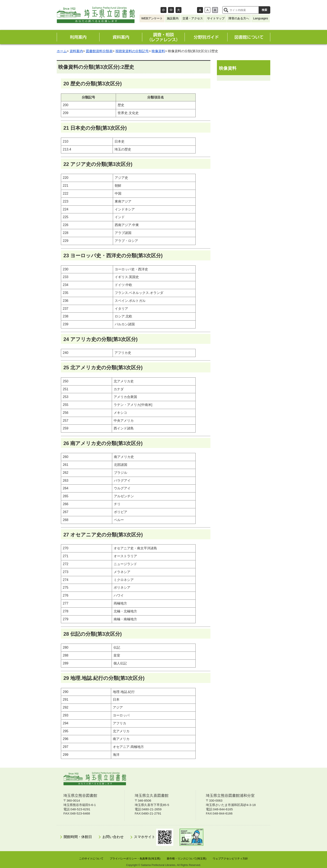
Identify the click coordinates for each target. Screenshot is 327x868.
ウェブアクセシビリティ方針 (230, 859)
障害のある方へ (239, 18)
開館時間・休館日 (78, 837)
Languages (261, 18)
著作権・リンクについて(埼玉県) (187, 859)
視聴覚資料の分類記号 (132, 51)
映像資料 (158, 51)
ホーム (62, 51)
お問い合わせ (113, 837)
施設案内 (173, 18)
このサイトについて (91, 859)
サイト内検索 (226, 10)
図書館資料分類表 (99, 51)
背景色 (191, 10)
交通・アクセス (193, 18)
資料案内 (76, 51)
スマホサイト (154, 837)
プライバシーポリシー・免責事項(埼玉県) (135, 859)
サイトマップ (216, 18)
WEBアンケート (152, 18)
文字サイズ (151, 10)
